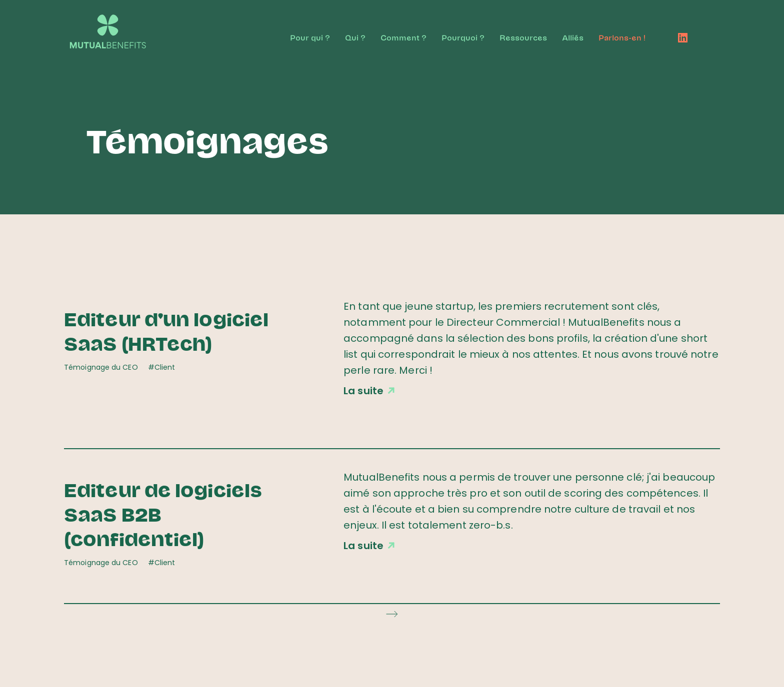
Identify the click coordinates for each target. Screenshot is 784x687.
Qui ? (355, 37)
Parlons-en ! (622, 37)
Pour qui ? (310, 37)
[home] (117, 26)
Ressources (523, 37)
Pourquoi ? (463, 37)
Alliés (573, 37)
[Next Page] (392, 614)
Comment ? (403, 37)
